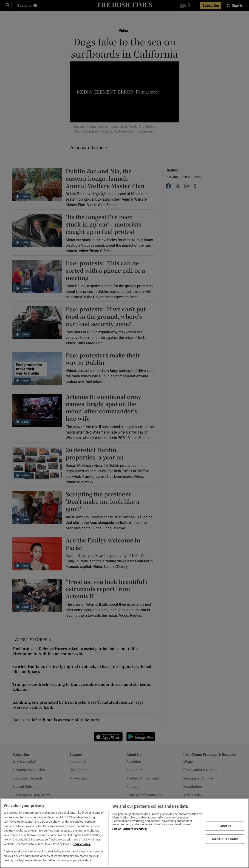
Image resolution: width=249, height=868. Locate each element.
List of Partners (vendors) (130, 829)
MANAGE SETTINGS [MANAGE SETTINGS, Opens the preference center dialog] (225, 839)
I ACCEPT (225, 826)
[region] (124, 833)
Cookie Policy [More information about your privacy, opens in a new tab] (82, 844)
